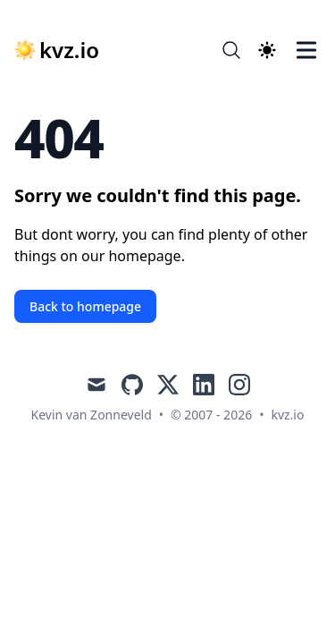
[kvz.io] (57, 50)
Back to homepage (85, 306)
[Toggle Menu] (306, 50)
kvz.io (287, 415)
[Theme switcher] (267, 50)
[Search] (231, 50)
